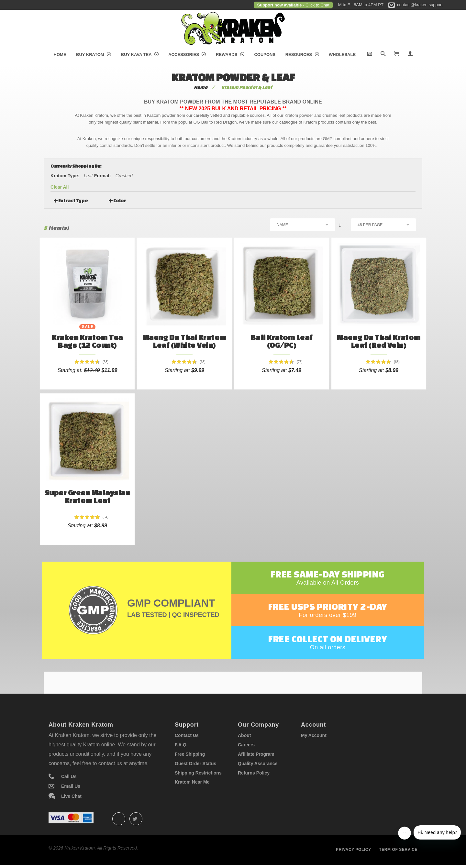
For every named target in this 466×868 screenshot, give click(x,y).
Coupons (265, 55)
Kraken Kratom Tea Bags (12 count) (87, 341)
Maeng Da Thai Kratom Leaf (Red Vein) (379, 341)
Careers (246, 745)
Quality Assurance (258, 764)
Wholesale (342, 55)
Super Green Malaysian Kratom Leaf (88, 496)
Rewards (230, 55)
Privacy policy (354, 850)
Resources (302, 55)
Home (60, 55)
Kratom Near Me (192, 782)
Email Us (71, 786)
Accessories (187, 55)
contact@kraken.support (420, 5)
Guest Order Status (195, 764)
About (244, 735)
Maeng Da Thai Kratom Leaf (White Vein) (185, 341)
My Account (314, 735)
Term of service (398, 850)
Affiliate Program (256, 754)
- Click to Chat (316, 5)
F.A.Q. (181, 745)
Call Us (69, 776)
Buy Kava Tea (140, 55)
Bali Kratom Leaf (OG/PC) (282, 341)
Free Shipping (190, 754)
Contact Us (187, 735)
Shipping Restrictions (198, 773)
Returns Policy (254, 773)
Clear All (60, 187)
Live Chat (71, 796)
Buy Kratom (94, 55)
